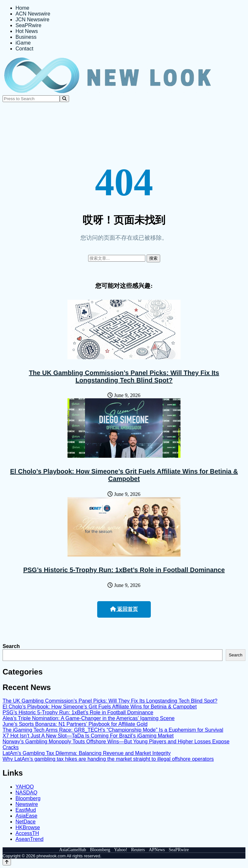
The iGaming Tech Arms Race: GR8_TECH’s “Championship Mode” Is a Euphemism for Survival (113, 730)
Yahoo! (121, 850)
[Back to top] (7, 862)
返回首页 (124, 609)
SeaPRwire (28, 25)
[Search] (64, 99)
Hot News (27, 31)
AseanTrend (30, 839)
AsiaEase (26, 816)
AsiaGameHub (72, 850)
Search (11, 646)
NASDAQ (26, 793)
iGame (23, 43)
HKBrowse (28, 827)
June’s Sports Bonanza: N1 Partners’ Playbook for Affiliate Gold (75, 724)
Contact (24, 49)
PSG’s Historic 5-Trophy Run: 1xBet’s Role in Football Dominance (124, 570)
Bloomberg (28, 798)
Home (22, 8)
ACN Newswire (33, 14)
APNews (157, 850)
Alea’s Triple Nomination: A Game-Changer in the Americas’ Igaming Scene (89, 718)
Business (26, 37)
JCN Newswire (32, 20)
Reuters (138, 850)
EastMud (26, 810)
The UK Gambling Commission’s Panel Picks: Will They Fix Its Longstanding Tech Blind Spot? (124, 376)
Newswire (27, 804)
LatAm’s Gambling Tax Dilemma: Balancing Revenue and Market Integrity (87, 753)
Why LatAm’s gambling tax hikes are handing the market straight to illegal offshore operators (108, 759)
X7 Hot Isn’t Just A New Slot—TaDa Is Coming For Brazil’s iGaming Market (88, 736)
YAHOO (25, 787)
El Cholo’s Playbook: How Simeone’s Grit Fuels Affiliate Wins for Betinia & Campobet (124, 475)
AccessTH (27, 833)
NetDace (26, 822)
